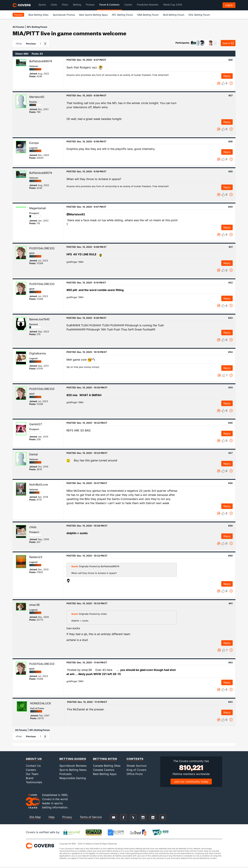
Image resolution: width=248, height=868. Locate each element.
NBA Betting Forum (148, 15)
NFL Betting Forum (122, 15)
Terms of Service (91, 817)
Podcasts (65, 774)
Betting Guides (73, 759)
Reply (227, 76)
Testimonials (34, 782)
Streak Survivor (137, 766)
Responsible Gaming (73, 778)
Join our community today (191, 782)
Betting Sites (105, 759)
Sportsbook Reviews (73, 766)
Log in (229, 5)
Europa (34, 143)
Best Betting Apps (105, 774)
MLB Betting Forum (174, 15)
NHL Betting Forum (199, 15)
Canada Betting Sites (107, 766)
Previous (31, 44)
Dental (33, 454)
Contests (135, 759)
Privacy (67, 817)
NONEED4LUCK (41, 703)
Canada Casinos (104, 770)
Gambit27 (36, 424)
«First (19, 44)
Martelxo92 (37, 97)
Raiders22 (36, 557)
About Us (34, 759)
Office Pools (135, 774)
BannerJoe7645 (39, 319)
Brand (30, 778)
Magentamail (38, 208)
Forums (18, 15)
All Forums (18, 27)
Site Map (35, 817)
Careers (31, 770)
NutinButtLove (39, 484)
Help (52, 817)
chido (33, 527)
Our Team (32, 774)
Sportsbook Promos (64, 15)
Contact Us (33, 766)
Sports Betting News (73, 770)
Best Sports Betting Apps (93, 15)
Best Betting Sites (38, 15)
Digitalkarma (38, 353)
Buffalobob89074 (41, 61)
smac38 (34, 605)
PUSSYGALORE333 (42, 248)
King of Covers (136, 770)
